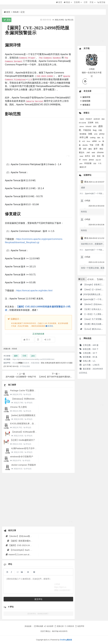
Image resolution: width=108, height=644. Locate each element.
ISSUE (16, 12)
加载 (90, 134)
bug (95, 130)
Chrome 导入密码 (18, 407)
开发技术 (89, 119)
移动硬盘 (83, 134)
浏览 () (59, 20)
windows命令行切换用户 (22, 457)
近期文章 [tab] (83, 279)
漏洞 (16, 356)
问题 (100, 130)
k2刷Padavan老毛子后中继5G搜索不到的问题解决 (35, 448)
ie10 (84, 141)
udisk (95, 141)
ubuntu (85, 145)
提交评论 (38, 599)
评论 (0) (69, 20)
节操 (92, 145)
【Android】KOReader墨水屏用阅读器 (30, 432)
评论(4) (27, 411)
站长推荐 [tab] (92, 279)
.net (88, 152)
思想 (95, 164)
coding (93, 138)
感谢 (83, 188)
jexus (92, 160)
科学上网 (84, 137)
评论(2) (28, 419)
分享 (48, 340)
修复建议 (85, 105)
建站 (90, 149)
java (33, 356)
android (97, 119)
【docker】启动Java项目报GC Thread (25, 536)
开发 (93, 2)
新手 (96, 149)
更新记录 (59, 626)
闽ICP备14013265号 (60, 631)
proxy (102, 134)
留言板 (101, 2)
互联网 (78, 2)
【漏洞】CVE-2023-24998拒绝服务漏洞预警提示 (30, 545)
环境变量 (88, 163)
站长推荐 (49, 626)
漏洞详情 (85, 97)
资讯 (97, 123)
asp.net (98, 160)
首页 (59, 2)
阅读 (68, 2)
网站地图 (39, 626)
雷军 (85, 149)
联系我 (49, 326)
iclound (89, 126)
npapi (82, 156)
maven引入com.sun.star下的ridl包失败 (25, 554)
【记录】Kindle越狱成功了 (23, 440)
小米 (97, 145)
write (96, 134)
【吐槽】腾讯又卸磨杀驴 (93, 324)
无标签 (82, 119)
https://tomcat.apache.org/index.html (34, 291)
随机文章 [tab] (101, 279)
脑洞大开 (83, 167)
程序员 (88, 156)
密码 (95, 126)
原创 (7, 20)
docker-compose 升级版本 (24, 465)
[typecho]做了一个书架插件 (95, 193)
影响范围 (85, 101)
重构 (99, 138)
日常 (86, 2)
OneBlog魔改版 (66, 640)
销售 (94, 156)
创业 (99, 156)
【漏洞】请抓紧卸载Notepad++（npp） (27, 541)
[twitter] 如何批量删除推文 (24, 415)
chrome (100, 152)
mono (85, 160)
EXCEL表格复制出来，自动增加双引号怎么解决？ (34, 423)
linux (89, 141)
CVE (25, 356)
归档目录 (69, 626)
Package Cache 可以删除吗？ (24, 390)
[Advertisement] (38, 140)
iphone (82, 127)
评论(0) (27, 394)
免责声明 (79, 626)
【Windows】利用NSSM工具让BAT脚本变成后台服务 (36, 399)
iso (100, 141)
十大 (100, 163)
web (94, 152)
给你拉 (84, 212)
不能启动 (87, 130)
